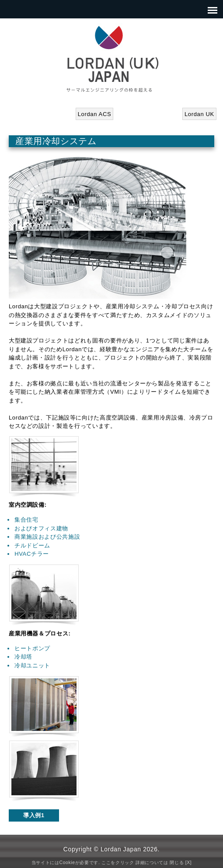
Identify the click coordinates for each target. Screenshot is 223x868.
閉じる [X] (181, 863)
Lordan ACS (95, 114)
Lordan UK (199, 114)
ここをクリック (118, 863)
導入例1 (34, 815)
